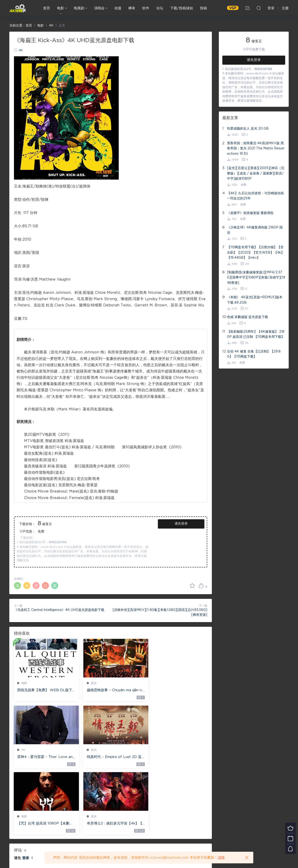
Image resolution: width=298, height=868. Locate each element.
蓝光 (90, 683)
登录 (26, 792)
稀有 (132, 8)
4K (21, 50)
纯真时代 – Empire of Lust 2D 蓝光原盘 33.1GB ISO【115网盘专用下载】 (44, 757)
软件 (146, 8)
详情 (221, 858)
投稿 (203, 8)
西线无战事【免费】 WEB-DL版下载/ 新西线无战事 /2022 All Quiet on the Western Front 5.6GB (44, 690)
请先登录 (181, 524)
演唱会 (99, 8)
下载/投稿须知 (182, 8)
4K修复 (17, 8)
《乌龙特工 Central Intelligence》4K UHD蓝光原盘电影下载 (59, 610)
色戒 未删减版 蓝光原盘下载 (247, 317)
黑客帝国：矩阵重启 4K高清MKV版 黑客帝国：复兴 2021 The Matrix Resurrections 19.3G (256, 149)
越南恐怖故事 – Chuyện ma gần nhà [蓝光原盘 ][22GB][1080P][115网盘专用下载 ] (110, 690)
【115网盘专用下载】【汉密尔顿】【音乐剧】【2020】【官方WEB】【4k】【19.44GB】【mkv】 (256, 253)
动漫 (118, 8)
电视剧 (79, 8)
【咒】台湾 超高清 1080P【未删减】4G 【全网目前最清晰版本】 (109, 757)
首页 (47, 8)
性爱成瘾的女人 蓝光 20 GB (248, 129)
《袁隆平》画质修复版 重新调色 (250, 213)
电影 (61, 8)
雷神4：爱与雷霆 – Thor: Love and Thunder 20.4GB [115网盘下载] (176, 690)
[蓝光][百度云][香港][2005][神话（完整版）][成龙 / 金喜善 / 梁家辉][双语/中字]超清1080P (256, 173)
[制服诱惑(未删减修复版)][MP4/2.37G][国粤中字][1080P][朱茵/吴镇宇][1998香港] (256, 278)
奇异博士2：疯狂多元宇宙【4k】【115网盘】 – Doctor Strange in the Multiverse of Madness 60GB (176, 757)
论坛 (160, 8)
